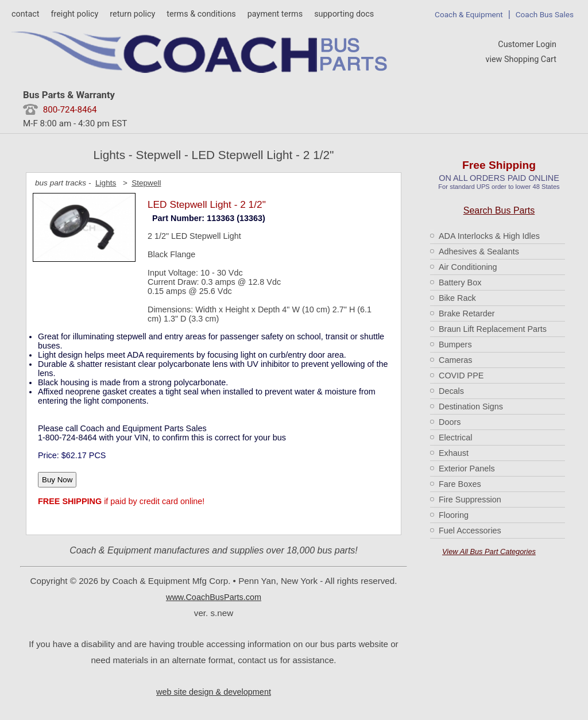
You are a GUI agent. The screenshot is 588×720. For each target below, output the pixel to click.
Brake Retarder (467, 313)
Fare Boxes (460, 484)
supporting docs (344, 14)
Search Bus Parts (499, 210)
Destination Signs (471, 407)
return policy (132, 14)
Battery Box (460, 282)
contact (25, 14)
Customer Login (527, 44)
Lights (106, 183)
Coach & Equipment (469, 14)
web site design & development (214, 692)
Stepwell (146, 183)
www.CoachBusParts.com (214, 597)
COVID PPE (461, 376)
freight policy (74, 14)
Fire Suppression (470, 500)
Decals (451, 391)
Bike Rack (457, 298)
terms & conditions (201, 14)
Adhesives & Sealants (479, 251)
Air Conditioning (468, 267)
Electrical (455, 438)
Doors (450, 422)
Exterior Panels (467, 469)
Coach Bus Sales (545, 14)
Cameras (455, 360)
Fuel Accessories (470, 531)
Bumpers (455, 344)
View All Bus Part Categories (489, 551)
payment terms (275, 14)
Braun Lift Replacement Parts (493, 329)
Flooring (454, 515)
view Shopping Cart (521, 59)
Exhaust (454, 453)
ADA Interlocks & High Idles (489, 236)
